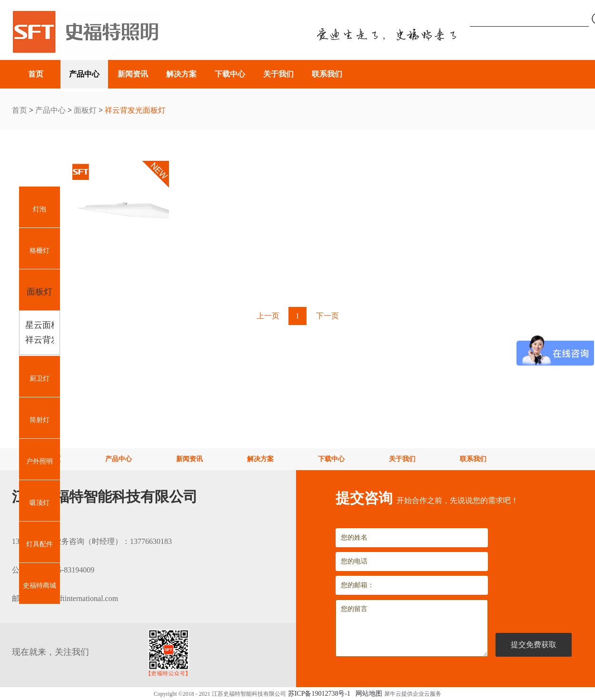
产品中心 (50, 110)
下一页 (327, 316)
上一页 (268, 316)
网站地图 (367, 694)
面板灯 (85, 110)
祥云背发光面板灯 (135, 110)
